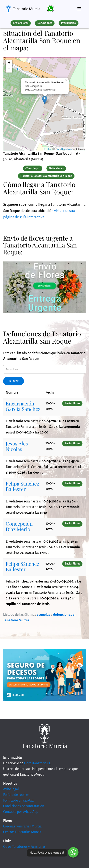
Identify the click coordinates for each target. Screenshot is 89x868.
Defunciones (45, 23)
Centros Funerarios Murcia (22, 832)
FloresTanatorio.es (37, 763)
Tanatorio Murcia (27, 9)
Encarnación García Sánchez (23, 406)
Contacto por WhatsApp (21, 812)
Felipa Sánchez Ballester (22, 486)
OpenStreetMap (64, 149)
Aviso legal (11, 789)
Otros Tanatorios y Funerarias (24, 847)
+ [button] (9, 63)
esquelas (43, 615)
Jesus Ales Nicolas (17, 446)
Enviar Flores (21, 23)
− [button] (9, 69)
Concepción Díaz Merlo (19, 526)
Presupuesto (68, 23)
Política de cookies (16, 795)
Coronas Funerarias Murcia (22, 826)
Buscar (14, 381)
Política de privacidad (18, 800)
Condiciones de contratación (24, 806)
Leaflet (48, 149)
